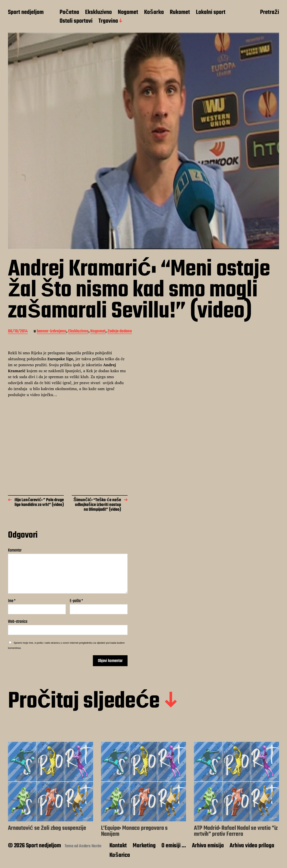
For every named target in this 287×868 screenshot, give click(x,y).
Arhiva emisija (208, 846)
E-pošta (76, 601)
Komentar (15, 550)
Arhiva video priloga (252, 846)
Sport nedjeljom (26, 13)
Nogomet (128, 13)
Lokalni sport (211, 13)
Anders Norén (90, 846)
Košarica (120, 855)
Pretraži (270, 13)
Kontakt (118, 846)
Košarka (154, 13)
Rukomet (180, 13)
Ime (12, 601)
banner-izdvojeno (52, 331)
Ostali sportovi (76, 21)
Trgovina (108, 21)
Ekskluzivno (98, 13)
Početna (69, 13)
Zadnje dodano (120, 331)
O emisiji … (174, 846)
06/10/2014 (18, 331)
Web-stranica (18, 621)
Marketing (144, 846)
